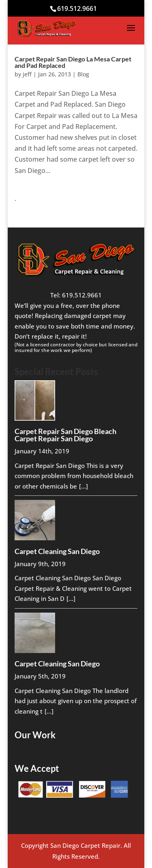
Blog (83, 74)
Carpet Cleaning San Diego (57, 551)
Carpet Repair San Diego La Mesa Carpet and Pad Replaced (73, 62)
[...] (83, 486)
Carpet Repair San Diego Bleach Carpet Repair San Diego (65, 435)
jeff (27, 74)
